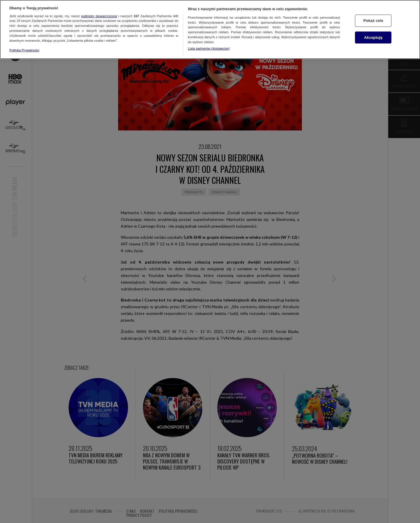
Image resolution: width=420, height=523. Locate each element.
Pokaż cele (373, 21)
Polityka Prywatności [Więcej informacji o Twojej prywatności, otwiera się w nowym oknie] (24, 50)
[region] (210, 29)
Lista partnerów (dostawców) (209, 48)
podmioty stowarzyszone (99, 16)
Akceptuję (373, 38)
